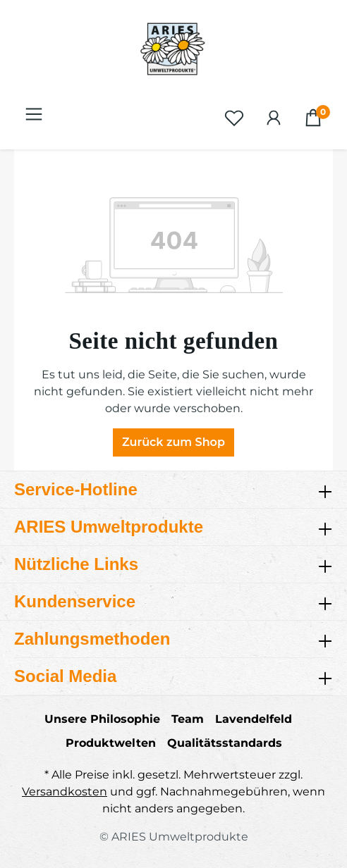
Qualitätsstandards (225, 743)
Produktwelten (111, 743)
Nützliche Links (76, 564)
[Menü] (34, 114)
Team (188, 719)
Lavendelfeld (254, 719)
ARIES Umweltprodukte (109, 527)
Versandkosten (65, 792)
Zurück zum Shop (173, 442)
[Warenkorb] (313, 118)
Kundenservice (75, 601)
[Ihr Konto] (274, 118)
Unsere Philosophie (102, 719)
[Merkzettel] (234, 118)
